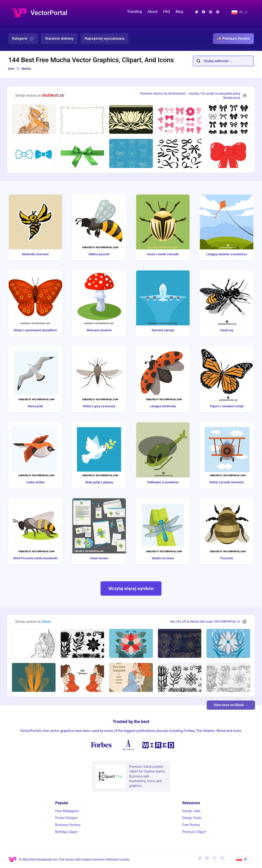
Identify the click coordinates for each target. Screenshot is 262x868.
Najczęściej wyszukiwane (105, 38)
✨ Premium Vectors (233, 38)
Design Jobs (191, 811)
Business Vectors (68, 825)
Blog (179, 12)
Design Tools (192, 818)
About (152, 12)
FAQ (167, 12)
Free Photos (191, 825)
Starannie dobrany (59, 38)
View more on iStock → (231, 705)
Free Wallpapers (67, 811)
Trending (134, 12)
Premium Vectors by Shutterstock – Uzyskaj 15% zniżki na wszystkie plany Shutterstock (190, 96)
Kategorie (23, 39)
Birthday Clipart (67, 832)
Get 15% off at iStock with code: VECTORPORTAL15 (205, 622)
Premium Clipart (194, 832)
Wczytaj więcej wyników (131, 588)
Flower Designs (66, 818)
